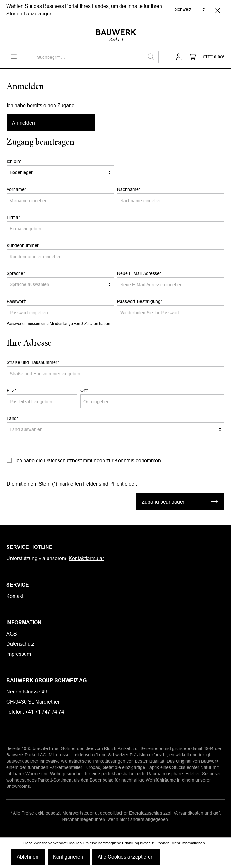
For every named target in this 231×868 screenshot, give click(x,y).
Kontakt (15, 596)
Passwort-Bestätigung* (140, 301)
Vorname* (16, 189)
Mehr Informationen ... (190, 843)
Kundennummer (23, 245)
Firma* (13, 217)
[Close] (218, 10)
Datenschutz (20, 644)
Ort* (84, 390)
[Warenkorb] (206, 57)
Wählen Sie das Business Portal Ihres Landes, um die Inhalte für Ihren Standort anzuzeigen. (84, 10)
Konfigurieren (68, 857)
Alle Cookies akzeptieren (126, 857)
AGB (12, 634)
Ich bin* (14, 161)
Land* (12, 418)
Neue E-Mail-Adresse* (139, 273)
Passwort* (17, 301)
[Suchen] (151, 57)
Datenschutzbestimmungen (75, 461)
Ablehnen (28, 857)
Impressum (19, 654)
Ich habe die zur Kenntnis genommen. (89, 461)
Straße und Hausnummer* (33, 362)
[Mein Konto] (179, 57)
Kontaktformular (86, 558)
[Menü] (14, 57)
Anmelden (23, 123)
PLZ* (11, 390)
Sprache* (16, 273)
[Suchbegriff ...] (89, 57)
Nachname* (129, 189)
